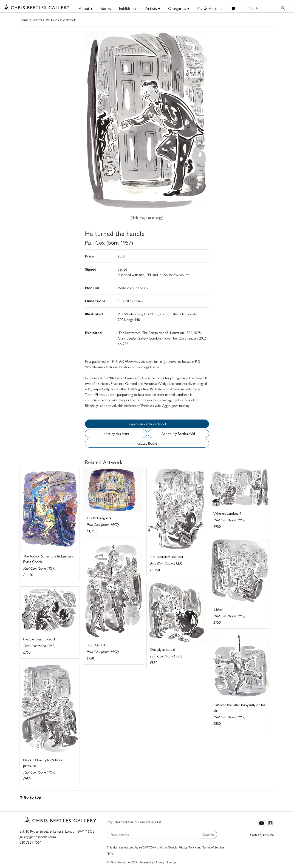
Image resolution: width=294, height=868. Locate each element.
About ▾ (86, 8)
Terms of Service (213, 847)
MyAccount (210, 8)
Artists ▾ (153, 8)
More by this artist (116, 433)
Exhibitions (128, 8)
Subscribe (208, 834)
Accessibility (146, 862)
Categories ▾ (179, 8)
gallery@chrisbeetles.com (38, 837)
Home (24, 20)
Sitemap (171, 862)
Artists (37, 20)
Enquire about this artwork (147, 424)
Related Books (147, 443)
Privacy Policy (187, 847)
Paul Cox (53, 20)
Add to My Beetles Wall (178, 433)
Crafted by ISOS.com (262, 835)
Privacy (160, 862)
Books (106, 8)
